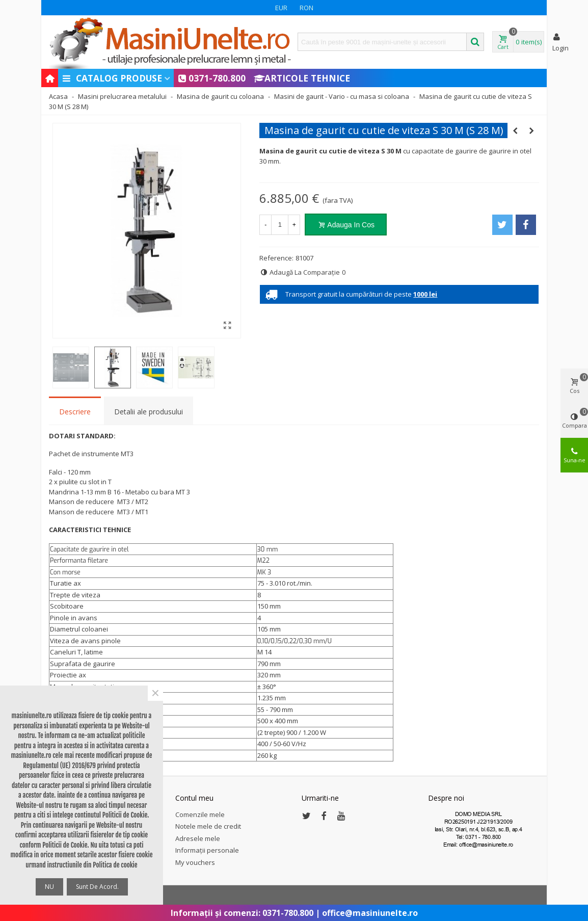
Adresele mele (198, 838)
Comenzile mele (200, 814)
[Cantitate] (280, 225)
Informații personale (207, 850)
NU (49, 887)
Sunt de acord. (97, 887)
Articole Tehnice (302, 78)
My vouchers (195, 862)
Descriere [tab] (75, 412)
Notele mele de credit (208, 826)
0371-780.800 (212, 78)
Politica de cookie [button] (115, 865)
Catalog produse (112, 78)
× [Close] (155, 693)
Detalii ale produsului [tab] (149, 412)
